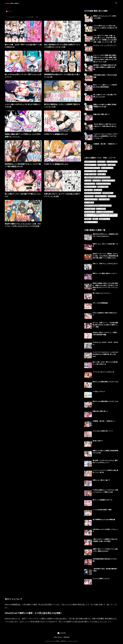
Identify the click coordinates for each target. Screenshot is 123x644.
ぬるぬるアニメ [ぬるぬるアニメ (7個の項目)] (91, 165)
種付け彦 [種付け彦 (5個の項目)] (98, 190)
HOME (61, 634)
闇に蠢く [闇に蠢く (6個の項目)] (102, 175)
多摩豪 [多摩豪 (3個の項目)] (88, 219)
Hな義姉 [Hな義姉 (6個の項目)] (112, 165)
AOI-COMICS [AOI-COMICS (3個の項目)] (90, 209)
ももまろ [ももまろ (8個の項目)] (102, 162)
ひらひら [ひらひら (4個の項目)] (112, 197)
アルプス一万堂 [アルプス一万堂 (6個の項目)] (91, 172)
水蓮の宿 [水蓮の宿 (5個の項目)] (89, 190)
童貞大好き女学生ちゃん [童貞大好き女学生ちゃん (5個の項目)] (93, 194)
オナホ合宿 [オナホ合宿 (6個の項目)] (103, 172)
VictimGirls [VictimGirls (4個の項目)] (89, 197)
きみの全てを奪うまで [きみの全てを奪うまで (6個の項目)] (93, 168)
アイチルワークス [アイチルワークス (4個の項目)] (91, 200)
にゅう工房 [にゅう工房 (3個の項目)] (101, 209)
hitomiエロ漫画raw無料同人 (19, 3)
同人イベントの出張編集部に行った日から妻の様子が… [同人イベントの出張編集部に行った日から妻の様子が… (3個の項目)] (101, 216)
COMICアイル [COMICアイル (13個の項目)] (91, 162)
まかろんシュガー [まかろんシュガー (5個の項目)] (109, 181)
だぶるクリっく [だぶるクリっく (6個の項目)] (108, 168)
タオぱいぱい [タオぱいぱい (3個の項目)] (90, 212)
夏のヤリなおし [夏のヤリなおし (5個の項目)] (91, 187)
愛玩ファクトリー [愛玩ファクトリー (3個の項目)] (91, 223)
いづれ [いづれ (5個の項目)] (88, 181)
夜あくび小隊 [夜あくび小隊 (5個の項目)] (103, 187)
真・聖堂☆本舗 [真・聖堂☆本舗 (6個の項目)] (91, 175)
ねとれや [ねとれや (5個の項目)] (97, 181)
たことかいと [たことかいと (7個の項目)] (112, 162)
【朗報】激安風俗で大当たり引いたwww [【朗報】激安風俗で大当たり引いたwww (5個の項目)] (98, 178)
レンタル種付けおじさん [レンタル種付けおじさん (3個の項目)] (105, 212)
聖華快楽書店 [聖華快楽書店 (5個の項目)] (108, 194)
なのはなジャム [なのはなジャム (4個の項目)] (101, 197)
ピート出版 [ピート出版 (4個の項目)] (89, 203)
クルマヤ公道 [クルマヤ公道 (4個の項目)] (104, 200)
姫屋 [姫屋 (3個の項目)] (96, 219)
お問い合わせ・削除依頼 (62, 638)
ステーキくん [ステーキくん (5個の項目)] (90, 184)
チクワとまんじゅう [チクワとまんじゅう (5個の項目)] (104, 184)
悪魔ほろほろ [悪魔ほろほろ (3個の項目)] (105, 219)
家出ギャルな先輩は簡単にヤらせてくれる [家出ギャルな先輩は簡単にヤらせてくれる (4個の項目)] (98, 206)
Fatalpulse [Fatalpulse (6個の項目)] (102, 165)
